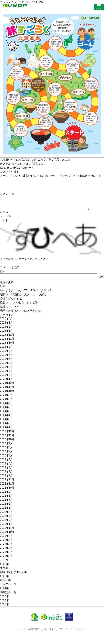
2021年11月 (7, 528)
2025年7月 (6, 355)
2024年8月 (6, 399)
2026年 (4, 564)
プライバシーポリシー (73, 629)
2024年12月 (7, 383)
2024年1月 (6, 427)
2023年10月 (7, 439)
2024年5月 (6, 411)
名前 (4, 212)
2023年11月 (7, 435)
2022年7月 (6, 500)
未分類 (4, 568)
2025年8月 (6, 351)
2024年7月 (6, 403)
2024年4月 (6, 415)
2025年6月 (6, 359)
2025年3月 (6, 371)
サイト (4, 220)
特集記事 (5, 580)
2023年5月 (6, 459)
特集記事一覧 (8, 592)
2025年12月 (7, 335)
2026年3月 (6, 323)
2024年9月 (6, 395)
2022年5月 (6, 508)
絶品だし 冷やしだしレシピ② (19, 302)
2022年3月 (6, 516)
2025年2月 (6, 375)
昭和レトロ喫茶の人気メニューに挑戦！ (24, 294)
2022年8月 (6, 496)
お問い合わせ (49, 629)
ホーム (22, 629)
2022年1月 (6, 524)
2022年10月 (7, 488)
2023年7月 (6, 451)
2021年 (4, 604)
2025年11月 (7, 339)
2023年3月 (6, 467)
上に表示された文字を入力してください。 (26, 259)
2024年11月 (7, 387)
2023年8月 (6, 447)
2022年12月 (7, 480)
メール (6, 216)
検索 (3, 271)
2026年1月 (6, 331)
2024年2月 (6, 423)
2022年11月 (7, 484)
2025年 (4, 576)
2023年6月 (6, 455)
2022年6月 (6, 504)
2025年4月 (6, 367)
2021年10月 (7, 532)
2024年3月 (6, 419)
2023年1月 (6, 476)
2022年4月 (6, 512)
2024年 (4, 588)
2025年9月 (6, 347)
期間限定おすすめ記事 (13, 572)
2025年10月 (7, 343)
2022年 (4, 600)
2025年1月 (6, 379)
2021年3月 (6, 552)
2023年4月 (6, 463)
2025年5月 (6, 363)
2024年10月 (7, 391)
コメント (7, 194)
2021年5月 (6, 544)
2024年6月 (6, 407)
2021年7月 (6, 540)
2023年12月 (7, 431)
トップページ (8, 584)
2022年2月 (6, 520)
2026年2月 (6, 327)
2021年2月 (6, 556)
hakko (4, 286)
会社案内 (33, 629)
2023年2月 (6, 472)
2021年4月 (6, 548)
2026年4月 (6, 319)
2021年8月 (6, 536)
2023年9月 (6, 443)
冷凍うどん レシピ (11, 298)
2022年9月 (6, 492)
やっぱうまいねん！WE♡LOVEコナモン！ (26, 290)
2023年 (4, 596)
